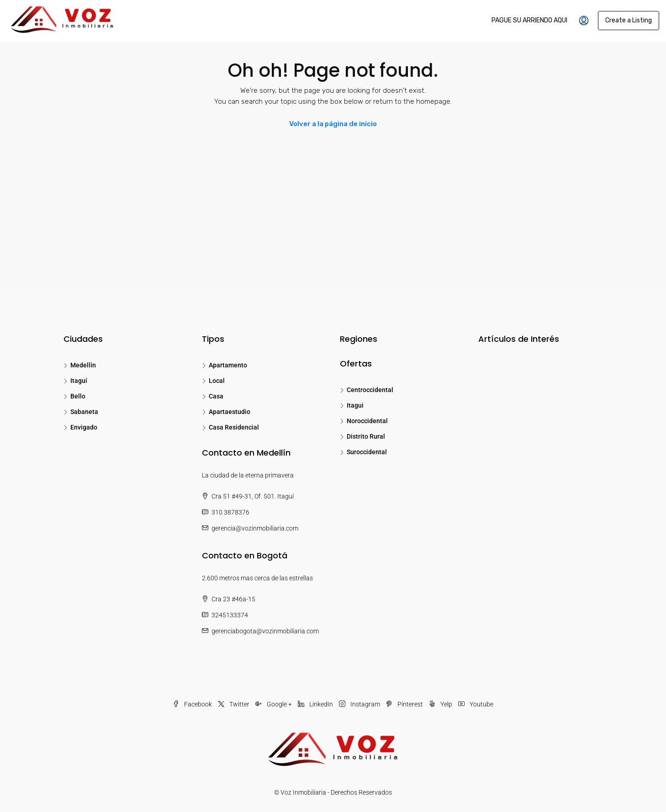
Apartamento (228, 365)
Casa (216, 396)
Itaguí (79, 381)
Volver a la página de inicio (333, 124)
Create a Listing (629, 20)
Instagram (360, 704)
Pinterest (405, 704)
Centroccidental (370, 390)
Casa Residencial (234, 427)
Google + (274, 704)
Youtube (476, 704)
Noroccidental (367, 421)
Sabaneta (84, 412)
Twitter (234, 704)
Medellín (83, 365)
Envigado (84, 427)
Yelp (441, 704)
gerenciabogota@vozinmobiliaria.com (265, 631)
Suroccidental (367, 452)
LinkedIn (316, 704)
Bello (78, 396)
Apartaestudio (230, 412)
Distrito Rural (366, 436)
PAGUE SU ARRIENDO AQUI (529, 20)
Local (217, 381)
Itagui (355, 405)
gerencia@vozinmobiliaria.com (255, 528)
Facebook (193, 704)
